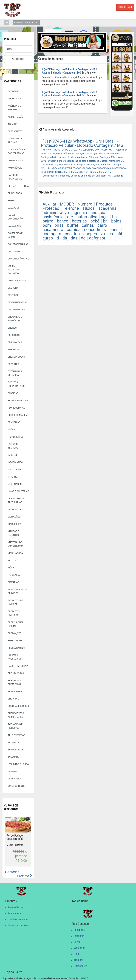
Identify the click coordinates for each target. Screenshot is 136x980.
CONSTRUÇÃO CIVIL (18, 259)
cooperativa (94, 233)
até (70, 216)
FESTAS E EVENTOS (18, 401)
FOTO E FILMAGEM (18, 415)
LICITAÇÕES (14, 517)
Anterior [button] (11, 872)
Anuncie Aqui (15, 913)
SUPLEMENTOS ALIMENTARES (16, 715)
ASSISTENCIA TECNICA (15, 140)
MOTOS (12, 560)
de (83, 238)
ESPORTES (13, 364)
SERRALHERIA (15, 691)
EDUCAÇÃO (14, 335)
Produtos (104, 204)
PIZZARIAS (13, 582)
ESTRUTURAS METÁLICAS (15, 373)
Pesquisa (10, 39)
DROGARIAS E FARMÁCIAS (15, 319)
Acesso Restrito (16, 907)
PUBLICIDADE (15, 641)
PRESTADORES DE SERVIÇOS (17, 591)
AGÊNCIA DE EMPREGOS (14, 108)
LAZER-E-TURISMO (17, 509)
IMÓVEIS (12, 455)
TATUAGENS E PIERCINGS (15, 726)
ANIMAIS (12, 124)
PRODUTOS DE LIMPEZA (15, 602)
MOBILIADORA (15, 553)
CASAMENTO (15, 226)
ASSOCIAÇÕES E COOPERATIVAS (16, 151)
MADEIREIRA (14, 524)
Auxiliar (49, 204)
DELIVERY (13, 288)
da (65, 238)
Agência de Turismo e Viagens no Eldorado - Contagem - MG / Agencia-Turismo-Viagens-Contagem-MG (84, 153)
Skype (77, 942)
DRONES (12, 328)
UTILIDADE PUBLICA (18, 764)
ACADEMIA (14, 91)
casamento (53, 229)
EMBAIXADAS (15, 342)
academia (107, 208)
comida (74, 229)
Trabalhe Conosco (18, 919)
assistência (53, 216)
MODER (67, 204)
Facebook (79, 930)
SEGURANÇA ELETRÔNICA (15, 682)
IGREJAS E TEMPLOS (13, 446)
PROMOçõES (14, 633)
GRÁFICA (12, 430)
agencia (80, 212)
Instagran (79, 936)
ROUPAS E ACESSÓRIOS (15, 657)
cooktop (72, 233)
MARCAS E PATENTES (13, 533)
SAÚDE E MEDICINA (18, 666)
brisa (59, 225)
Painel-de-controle (18, 925)
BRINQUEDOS (15, 193)
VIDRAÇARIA (14, 779)
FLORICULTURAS (16, 408)
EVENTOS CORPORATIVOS (16, 384)
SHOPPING (13, 699)
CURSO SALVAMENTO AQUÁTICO (15, 270)
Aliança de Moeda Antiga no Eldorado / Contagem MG (87, 157)
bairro (48, 221)
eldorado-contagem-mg (26, 23)
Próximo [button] (25, 876)
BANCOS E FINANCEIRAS (15, 177)
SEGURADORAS (16, 673)
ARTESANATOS (16, 131)
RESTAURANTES (16, 648)
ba (114, 216)
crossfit (115, 233)
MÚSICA (12, 568)
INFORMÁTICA (15, 462)
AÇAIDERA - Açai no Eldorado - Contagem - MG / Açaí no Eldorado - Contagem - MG (70, 71)
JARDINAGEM (15, 484)
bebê (95, 221)
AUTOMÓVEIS (15, 168)
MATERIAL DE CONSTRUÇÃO (15, 544)
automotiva (87, 216)
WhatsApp (80, 948)
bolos (116, 221)
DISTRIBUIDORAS (17, 310)
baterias (79, 221)
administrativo (56, 212)
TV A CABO (14, 757)
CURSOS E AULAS (17, 281)
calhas (88, 225)
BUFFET (12, 200)
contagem (52, 233)
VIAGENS (13, 771)
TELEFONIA (14, 742)
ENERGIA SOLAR (16, 357)
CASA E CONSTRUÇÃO (15, 217)
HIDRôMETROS (16, 437)
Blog (76, 954)
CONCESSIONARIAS (18, 244)
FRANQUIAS (14, 422)
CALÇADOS (14, 208)
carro (102, 225)
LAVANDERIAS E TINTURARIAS (16, 500)
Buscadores (80, 966)
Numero (85, 204)
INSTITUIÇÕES (15, 469)
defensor (97, 238)
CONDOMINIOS (16, 251)
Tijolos (89, 208)
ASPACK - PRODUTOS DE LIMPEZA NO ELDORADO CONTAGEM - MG (78, 149)
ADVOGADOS (15, 99)
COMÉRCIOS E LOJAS (15, 235)
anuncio (98, 212)
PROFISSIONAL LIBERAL (16, 624)
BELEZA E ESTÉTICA (18, 186)
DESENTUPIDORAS (18, 302)
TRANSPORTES (16, 750)
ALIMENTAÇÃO (16, 117)
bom (47, 225)
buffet (73, 225)
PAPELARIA (14, 575)
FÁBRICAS (13, 393)
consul (116, 229)
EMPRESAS (14, 350)
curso (48, 238)
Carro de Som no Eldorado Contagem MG (92, 172)
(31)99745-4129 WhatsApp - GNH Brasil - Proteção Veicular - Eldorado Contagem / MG (82, 143)
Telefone (71, 208)
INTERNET (13, 477)
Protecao (51, 208)
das (74, 238)
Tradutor (79, 960)
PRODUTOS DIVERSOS (14, 613)
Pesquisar (18, 59)
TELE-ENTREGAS (16, 735)
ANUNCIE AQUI (125, 7)
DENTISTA (13, 295)
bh (105, 221)
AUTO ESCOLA (15, 161)
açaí (105, 216)
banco (63, 221)
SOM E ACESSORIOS (18, 706)
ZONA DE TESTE (16, 786)
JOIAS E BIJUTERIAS (18, 491)
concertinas (95, 229)
